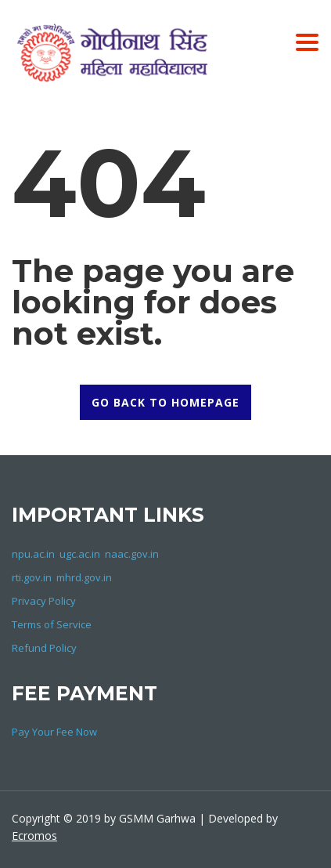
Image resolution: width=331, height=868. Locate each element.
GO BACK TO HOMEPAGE (165, 402)
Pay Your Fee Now (54, 732)
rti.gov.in (32, 577)
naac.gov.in (132, 554)
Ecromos (34, 835)
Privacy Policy (44, 601)
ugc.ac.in (80, 554)
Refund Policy (44, 648)
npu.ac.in (33, 554)
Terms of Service (52, 624)
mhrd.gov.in (84, 577)
